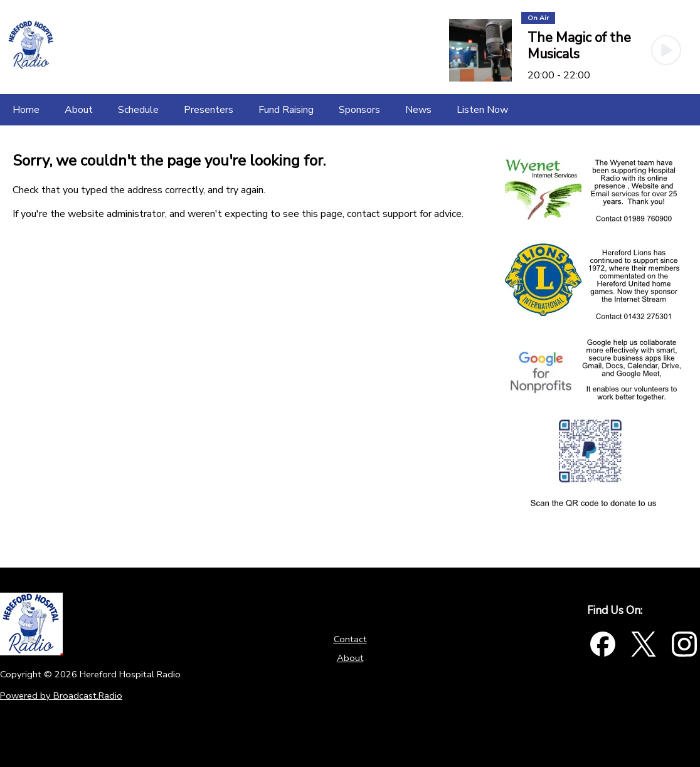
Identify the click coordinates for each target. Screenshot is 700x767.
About (350, 658)
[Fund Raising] (286, 110)
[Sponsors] (359, 110)
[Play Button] (666, 50)
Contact (350, 639)
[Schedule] (138, 110)
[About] (79, 110)
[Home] (26, 110)
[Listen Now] (482, 110)
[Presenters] (209, 110)
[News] (418, 110)
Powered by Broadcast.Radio (61, 696)
